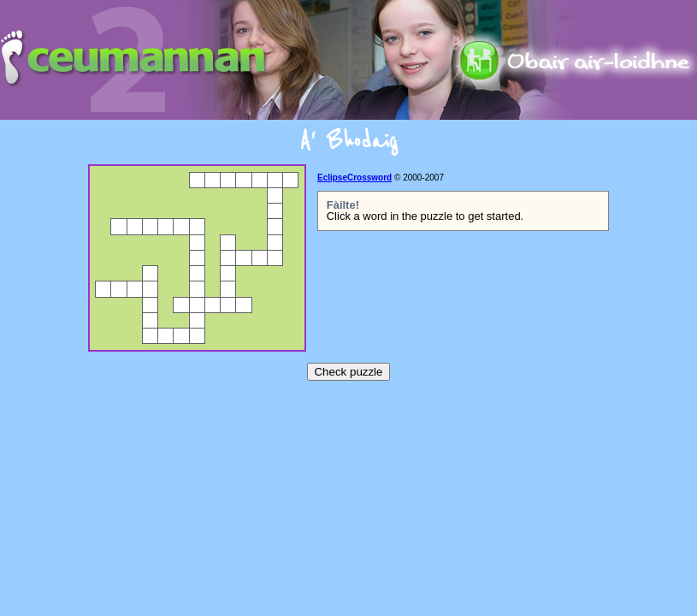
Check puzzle (348, 372)
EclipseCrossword (354, 178)
